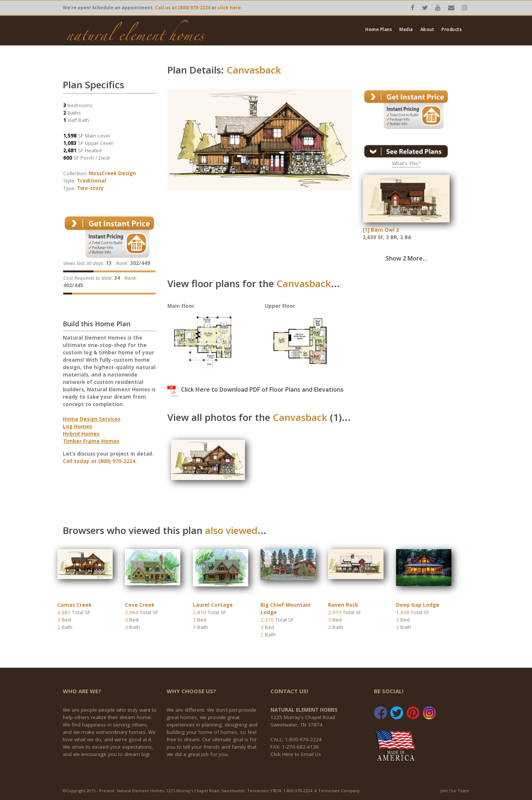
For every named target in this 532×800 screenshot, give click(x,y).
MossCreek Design (112, 173)
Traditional (91, 181)
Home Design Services (92, 419)
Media (406, 30)
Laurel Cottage (213, 605)
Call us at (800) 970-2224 (183, 8)
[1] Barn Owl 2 (381, 230)
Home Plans (379, 30)
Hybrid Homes (81, 434)
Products (452, 30)
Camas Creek (74, 605)
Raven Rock (343, 605)
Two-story (90, 188)
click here (229, 8)
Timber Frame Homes (91, 441)
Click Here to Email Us (296, 754)
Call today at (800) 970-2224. (100, 461)
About (427, 30)
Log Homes (77, 426)
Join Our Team (455, 791)
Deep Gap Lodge (418, 605)
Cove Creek (140, 605)
